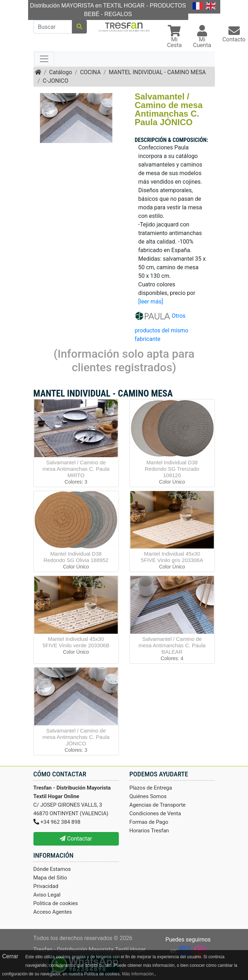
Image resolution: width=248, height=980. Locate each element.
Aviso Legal (47, 895)
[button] (175, 37)
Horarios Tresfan (149, 831)
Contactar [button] (76, 839)
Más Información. (138, 974)
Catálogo (60, 72)
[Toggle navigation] (44, 59)
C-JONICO (56, 81)
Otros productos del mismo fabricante (162, 327)
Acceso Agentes (53, 912)
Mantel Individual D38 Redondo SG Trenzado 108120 (172, 469)
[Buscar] (53, 27)
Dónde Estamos (52, 869)
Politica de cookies (56, 903)
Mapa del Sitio (50, 878)
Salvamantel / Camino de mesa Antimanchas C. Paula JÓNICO (76, 737)
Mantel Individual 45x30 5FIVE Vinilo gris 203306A (172, 557)
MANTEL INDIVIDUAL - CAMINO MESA (157, 72)
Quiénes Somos (148, 796)
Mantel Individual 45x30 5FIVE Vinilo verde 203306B (76, 642)
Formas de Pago (149, 822)
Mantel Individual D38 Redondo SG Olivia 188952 (76, 557)
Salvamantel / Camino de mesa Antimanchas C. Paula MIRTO (76, 469)
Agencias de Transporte (158, 805)
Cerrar (10, 956)
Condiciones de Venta (155, 813)
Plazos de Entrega (151, 788)
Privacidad (46, 886)
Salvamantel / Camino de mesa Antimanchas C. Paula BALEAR (172, 645)
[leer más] (151, 302)
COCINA (90, 72)
